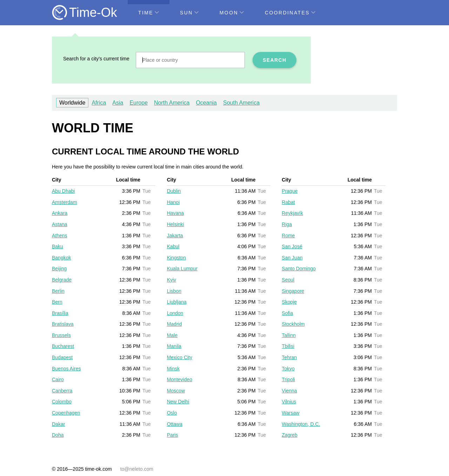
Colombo (62, 402)
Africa (99, 103)
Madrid (175, 324)
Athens (60, 236)
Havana (175, 213)
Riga (287, 224)
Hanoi (173, 202)
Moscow (176, 391)
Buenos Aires (66, 369)
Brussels (61, 335)
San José (292, 246)
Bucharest (63, 346)
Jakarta (175, 236)
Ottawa (175, 424)
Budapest (62, 357)
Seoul (288, 280)
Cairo (58, 379)
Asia (118, 103)
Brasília (60, 313)
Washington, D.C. (301, 424)
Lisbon (174, 291)
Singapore (293, 291)
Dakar (58, 424)
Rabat (288, 202)
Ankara (60, 213)
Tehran (289, 357)
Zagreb (289, 435)
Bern (57, 302)
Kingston (176, 258)
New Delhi (178, 402)
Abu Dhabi (63, 191)
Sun (189, 13)
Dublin (174, 191)
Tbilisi (288, 346)
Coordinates (290, 13)
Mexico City (180, 357)
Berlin (58, 291)
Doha (58, 435)
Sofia (287, 313)
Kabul (173, 246)
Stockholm (293, 324)
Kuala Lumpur (182, 269)
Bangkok (61, 258)
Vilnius (289, 402)
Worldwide (72, 103)
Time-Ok (93, 12)
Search (275, 60)
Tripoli (288, 379)
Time (149, 13)
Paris (173, 435)
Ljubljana (177, 302)
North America (172, 103)
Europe (139, 103)
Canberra (62, 391)
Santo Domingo (299, 269)
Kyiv (172, 280)
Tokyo (288, 369)
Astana (60, 224)
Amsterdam (65, 202)
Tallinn (289, 335)
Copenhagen (66, 413)
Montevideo (180, 379)
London (175, 313)
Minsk (173, 369)
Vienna (289, 391)
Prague (290, 191)
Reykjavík (292, 213)
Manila (174, 346)
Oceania (206, 103)
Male (172, 335)
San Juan (292, 258)
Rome (288, 236)
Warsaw (290, 413)
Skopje (289, 302)
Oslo (172, 413)
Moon (232, 13)
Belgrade (62, 280)
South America (241, 103)
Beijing (59, 269)
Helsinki (176, 224)
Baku (58, 246)
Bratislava (63, 324)
